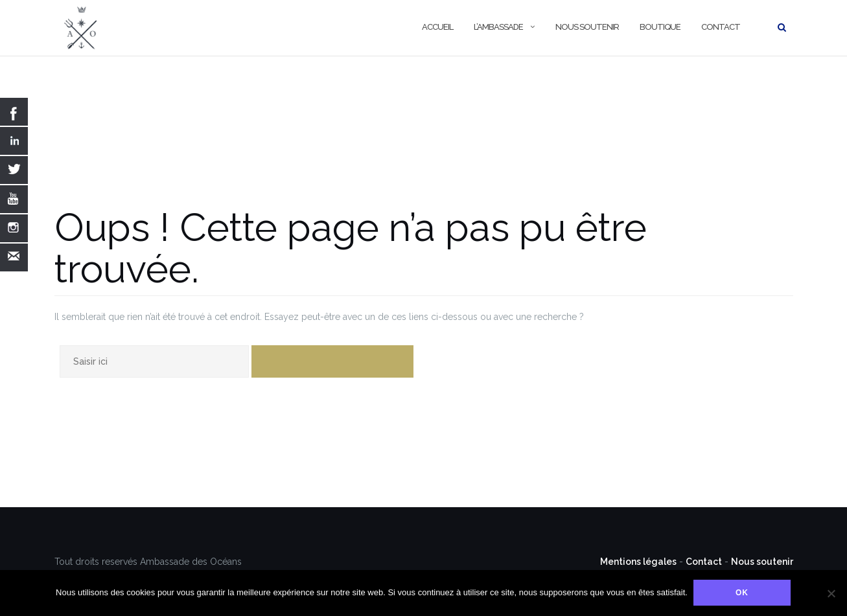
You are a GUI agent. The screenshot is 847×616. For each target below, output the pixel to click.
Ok (743, 593)
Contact (721, 27)
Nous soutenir (587, 27)
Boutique (660, 27)
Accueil (437, 27)
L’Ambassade (498, 27)
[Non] (831, 593)
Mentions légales (638, 562)
